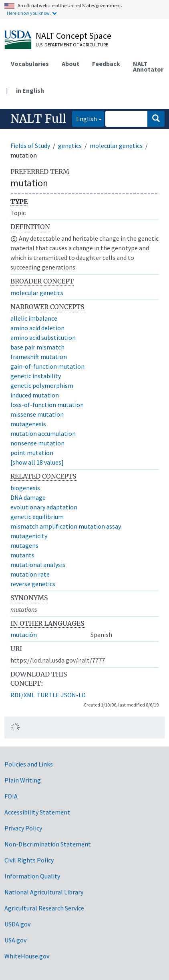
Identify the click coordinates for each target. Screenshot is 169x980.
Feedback (106, 64)
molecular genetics (116, 146)
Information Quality (32, 876)
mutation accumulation (43, 433)
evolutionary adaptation (44, 507)
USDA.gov (17, 924)
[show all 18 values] (37, 462)
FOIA (11, 796)
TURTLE (48, 695)
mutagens (24, 545)
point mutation (32, 453)
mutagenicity (29, 536)
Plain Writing (23, 780)
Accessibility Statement (37, 812)
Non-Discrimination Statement (48, 844)
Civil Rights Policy (29, 860)
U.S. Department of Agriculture (72, 45)
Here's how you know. (29, 13)
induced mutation (35, 395)
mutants (22, 555)
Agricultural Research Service (44, 908)
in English (30, 90)
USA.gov (15, 940)
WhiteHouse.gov (27, 956)
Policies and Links (29, 764)
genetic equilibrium (37, 517)
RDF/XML (23, 695)
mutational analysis (38, 565)
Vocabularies (30, 64)
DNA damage (28, 497)
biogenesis (25, 488)
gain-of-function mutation (47, 366)
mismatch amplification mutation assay (66, 526)
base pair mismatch (37, 347)
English (84, 118)
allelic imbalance (34, 318)
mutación (24, 635)
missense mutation (37, 414)
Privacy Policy (23, 828)
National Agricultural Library (44, 892)
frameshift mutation (39, 357)
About (70, 64)
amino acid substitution (43, 337)
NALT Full (38, 119)
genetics (70, 146)
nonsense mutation (37, 443)
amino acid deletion (37, 328)
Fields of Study (30, 146)
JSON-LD (73, 695)
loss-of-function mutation (47, 405)
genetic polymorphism (42, 385)
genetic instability (36, 376)
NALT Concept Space (73, 36)
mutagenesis (28, 424)
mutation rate (30, 574)
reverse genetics (33, 584)
